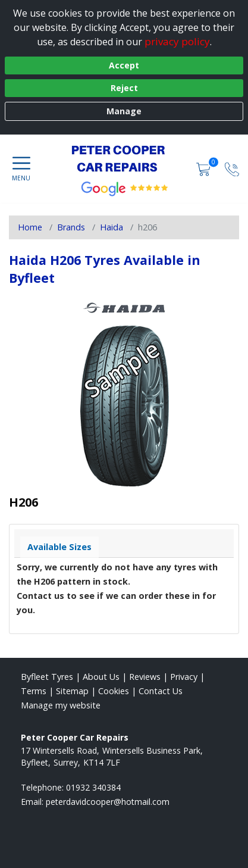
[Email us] (108, 802)
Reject (124, 88)
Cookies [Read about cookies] (114, 691)
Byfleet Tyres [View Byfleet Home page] (47, 677)
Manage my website (61, 705)
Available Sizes (59, 547)
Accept (124, 65)
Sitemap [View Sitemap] (72, 691)
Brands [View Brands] (71, 227)
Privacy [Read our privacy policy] (184, 677)
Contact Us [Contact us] (161, 691)
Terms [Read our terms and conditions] (34, 691)
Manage (124, 111)
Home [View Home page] (30, 227)
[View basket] (205, 168)
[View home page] (124, 158)
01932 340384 (93, 787)
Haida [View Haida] (112, 227)
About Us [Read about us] (101, 677)
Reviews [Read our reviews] (145, 677)
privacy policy (177, 41)
